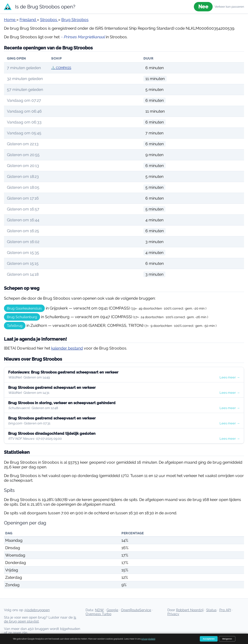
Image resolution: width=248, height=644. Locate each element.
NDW (99, 610)
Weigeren (227, 639)
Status (211, 610)
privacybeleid (148, 639)
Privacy (173, 614)
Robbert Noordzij (190, 610)
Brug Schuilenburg (22, 317)
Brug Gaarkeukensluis (24, 308)
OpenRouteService (136, 610)
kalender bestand (67, 348)
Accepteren (209, 639)
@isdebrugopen (37, 610)
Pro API (225, 610)
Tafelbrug (15, 326)
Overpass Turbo (98, 614)
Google (112, 610)
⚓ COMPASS (61, 68)
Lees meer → (230, 377)
